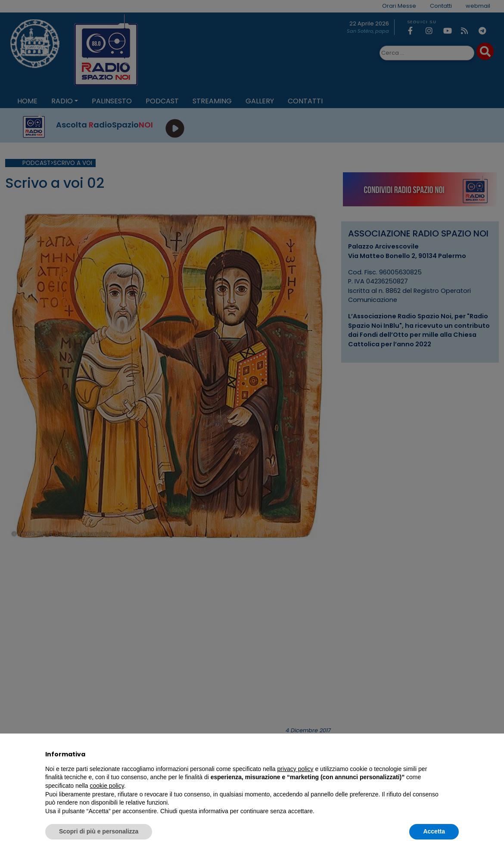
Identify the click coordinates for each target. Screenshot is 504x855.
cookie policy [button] (107, 786)
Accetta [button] (434, 831)
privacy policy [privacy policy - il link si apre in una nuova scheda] (296, 769)
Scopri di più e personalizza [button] (99, 831)
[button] (454, 754)
